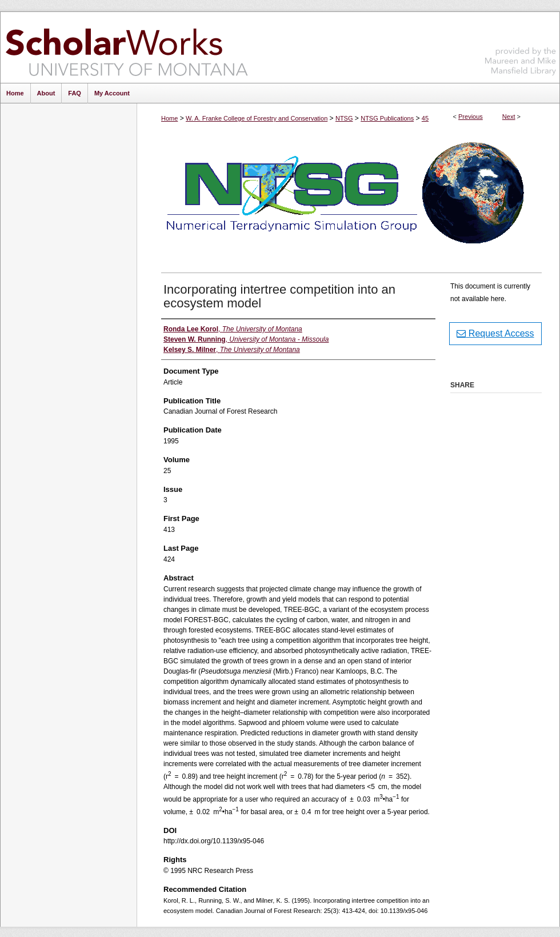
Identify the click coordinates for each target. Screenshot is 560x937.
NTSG (344, 118)
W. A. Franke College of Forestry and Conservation (257, 118)
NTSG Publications (387, 118)
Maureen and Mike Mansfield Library (521, 45)
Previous (471, 117)
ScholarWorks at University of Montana (127, 47)
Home (169, 118)
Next (509, 117)
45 (425, 118)
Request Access (495, 333)
